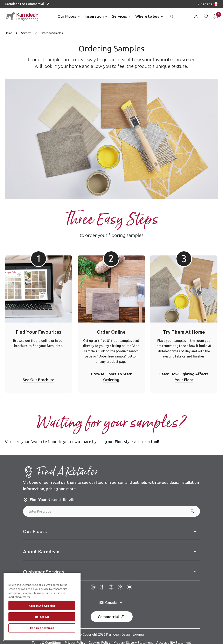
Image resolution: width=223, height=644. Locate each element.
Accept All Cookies (42, 606)
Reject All (42, 617)
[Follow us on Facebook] (102, 583)
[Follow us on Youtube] (130, 583)
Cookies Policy (99, 638)
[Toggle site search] (172, 16)
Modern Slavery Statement (133, 638)
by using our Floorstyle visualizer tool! (126, 437)
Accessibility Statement (174, 638)
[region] (42, 607)
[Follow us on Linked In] (93, 583)
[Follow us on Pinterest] (120, 583)
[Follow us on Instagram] (111, 583)
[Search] (193, 507)
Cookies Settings (42, 628)
